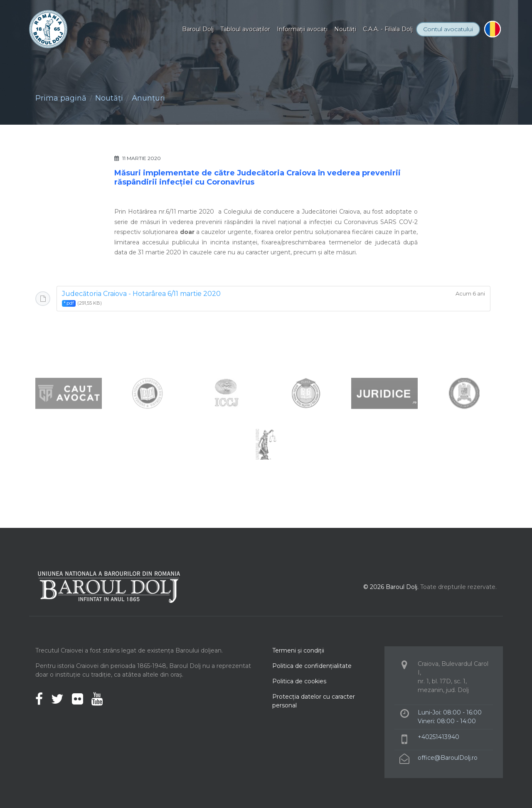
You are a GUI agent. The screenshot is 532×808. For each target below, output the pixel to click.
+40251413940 (438, 737)
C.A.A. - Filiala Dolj (388, 29)
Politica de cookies (299, 681)
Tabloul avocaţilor (245, 29)
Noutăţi (345, 29)
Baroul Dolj (198, 29)
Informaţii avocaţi (302, 29)
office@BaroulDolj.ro (448, 758)
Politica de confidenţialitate (312, 666)
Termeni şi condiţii (298, 650)
